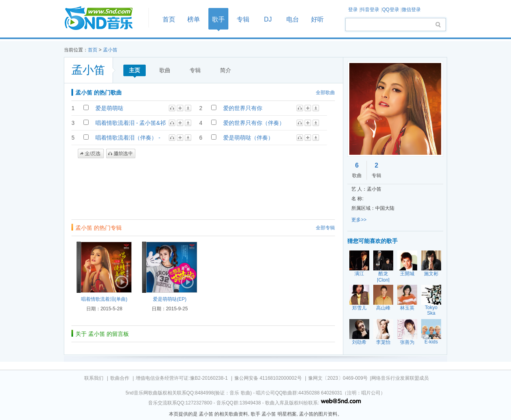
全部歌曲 (325, 93)
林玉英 (407, 308)
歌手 (218, 19)
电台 (293, 19)
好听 (317, 19)
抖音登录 (370, 10)
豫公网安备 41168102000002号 (268, 378)
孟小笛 (110, 50)
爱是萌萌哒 (109, 108)
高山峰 (383, 308)
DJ (268, 19)
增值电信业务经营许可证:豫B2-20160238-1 (182, 378)
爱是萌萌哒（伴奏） (248, 138)
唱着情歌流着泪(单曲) (104, 299)
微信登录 (411, 10)
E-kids (431, 342)
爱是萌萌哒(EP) (170, 299)
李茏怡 (383, 342)
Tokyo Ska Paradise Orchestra (432, 316)
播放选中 (121, 154)
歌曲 (165, 70)
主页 (135, 70)
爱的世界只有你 (243, 108)
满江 (359, 274)
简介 (226, 70)
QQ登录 (391, 10)
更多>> (359, 220)
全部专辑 (325, 228)
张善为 (407, 342)
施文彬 (431, 274)
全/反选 (91, 154)
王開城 (407, 274)
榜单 (194, 19)
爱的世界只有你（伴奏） (254, 123)
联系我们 (94, 378)
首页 (104, 19)
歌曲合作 (120, 378)
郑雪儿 (359, 308)
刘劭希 (359, 342)
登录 (353, 10)
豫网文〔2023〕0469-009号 (338, 378)
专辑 (243, 19)
